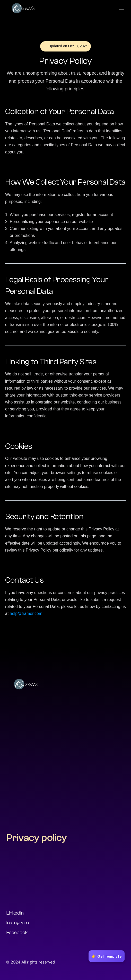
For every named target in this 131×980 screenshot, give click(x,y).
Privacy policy (37, 838)
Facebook (17, 933)
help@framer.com (26, 613)
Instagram (18, 923)
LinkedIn (15, 914)
